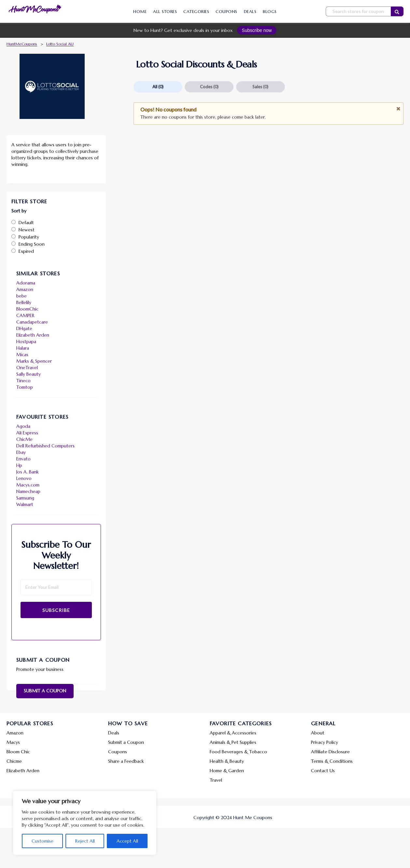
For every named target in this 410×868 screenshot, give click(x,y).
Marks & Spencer (34, 361)
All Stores (165, 12)
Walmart (25, 504)
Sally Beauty (28, 374)
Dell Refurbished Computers (45, 446)
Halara (23, 348)
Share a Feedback (126, 761)
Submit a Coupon (45, 691)
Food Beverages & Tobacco (238, 752)
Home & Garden (227, 771)
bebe (21, 296)
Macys (13, 742)
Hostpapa (26, 341)
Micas (22, 354)
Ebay (21, 452)
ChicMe (24, 439)
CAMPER (25, 315)
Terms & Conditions (332, 761)
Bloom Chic (18, 752)
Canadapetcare (32, 322)
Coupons (226, 12)
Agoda (23, 426)
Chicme (14, 761)
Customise (42, 841)
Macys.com (28, 485)
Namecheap (28, 491)
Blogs (270, 12)
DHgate (24, 328)
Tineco (23, 381)
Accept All (127, 841)
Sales (260, 87)
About (318, 733)
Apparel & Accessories (233, 733)
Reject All (85, 841)
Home (140, 12)
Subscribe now (257, 30)
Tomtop (25, 387)
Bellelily (24, 302)
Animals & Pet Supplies (233, 742)
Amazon (25, 289)
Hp (19, 465)
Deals (250, 12)
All (158, 87)
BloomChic (27, 309)
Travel (216, 780)
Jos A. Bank (28, 472)
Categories (196, 12)
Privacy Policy (325, 742)
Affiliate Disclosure (330, 752)
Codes (209, 87)
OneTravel (27, 368)
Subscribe (56, 610)
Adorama (26, 283)
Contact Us (323, 771)
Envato (23, 459)
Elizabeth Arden (33, 335)
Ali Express (27, 433)
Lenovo (24, 478)
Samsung (25, 498)
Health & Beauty (227, 761)
